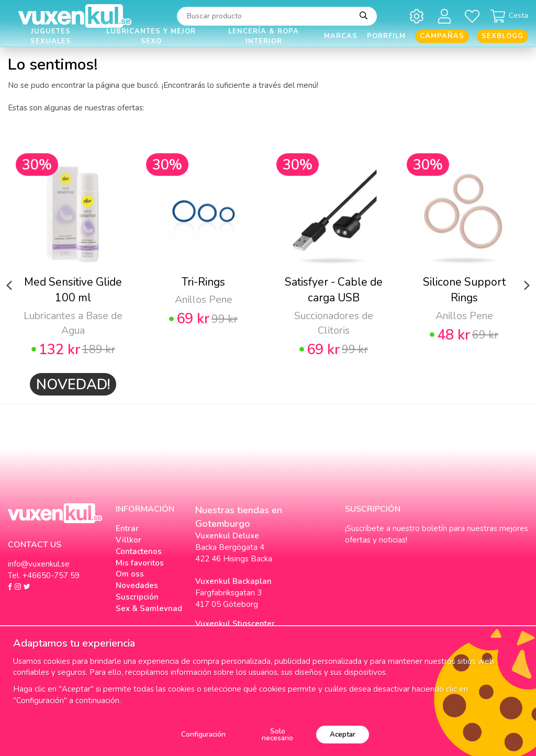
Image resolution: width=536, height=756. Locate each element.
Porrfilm (386, 36)
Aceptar (343, 734)
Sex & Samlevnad (149, 608)
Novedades (137, 585)
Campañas (442, 36)
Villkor (129, 540)
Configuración (203, 734)
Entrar (127, 528)
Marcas (341, 36)
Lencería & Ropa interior (264, 36)
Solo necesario (277, 735)
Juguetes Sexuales (51, 36)
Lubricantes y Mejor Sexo (151, 36)
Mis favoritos (140, 563)
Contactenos (139, 551)
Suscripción (137, 597)
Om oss (130, 574)
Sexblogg (502, 36)
